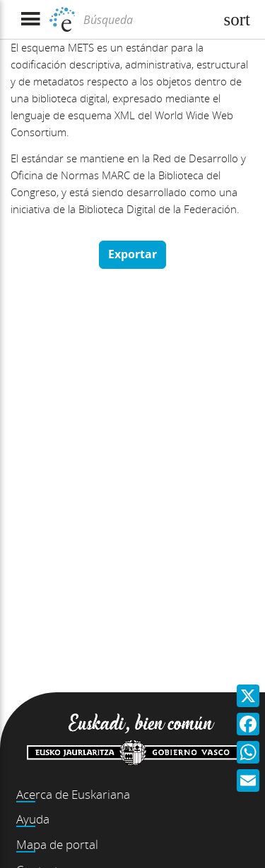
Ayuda (33, 819)
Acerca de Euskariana (73, 794)
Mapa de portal (57, 844)
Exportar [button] (132, 254)
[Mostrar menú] (30, 19)
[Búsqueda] (147, 20)
